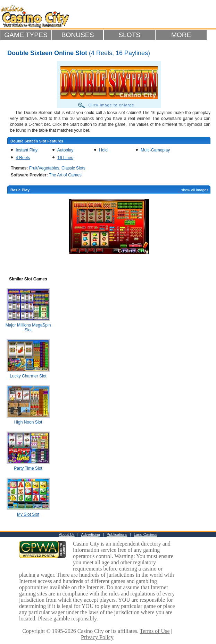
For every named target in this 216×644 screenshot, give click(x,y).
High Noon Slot (28, 422)
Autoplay (65, 150)
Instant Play (27, 150)
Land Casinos (145, 534)
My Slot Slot (28, 514)
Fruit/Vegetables (44, 168)
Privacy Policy (97, 637)
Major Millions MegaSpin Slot (28, 328)
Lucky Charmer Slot (28, 376)
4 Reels (23, 158)
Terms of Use (155, 631)
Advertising (91, 534)
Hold (103, 150)
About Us (67, 534)
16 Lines (65, 158)
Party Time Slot (28, 468)
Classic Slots (73, 168)
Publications (117, 534)
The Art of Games (65, 175)
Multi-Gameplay (155, 150)
